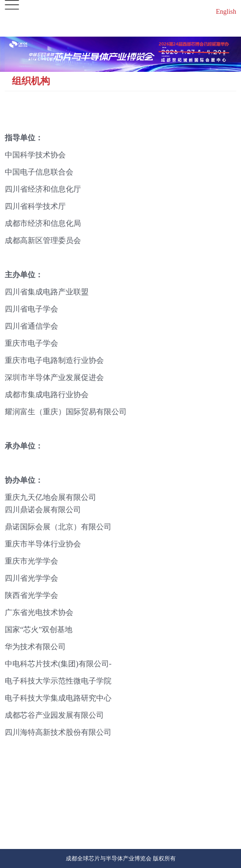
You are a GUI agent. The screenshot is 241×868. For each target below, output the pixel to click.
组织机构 (31, 81)
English (226, 12)
